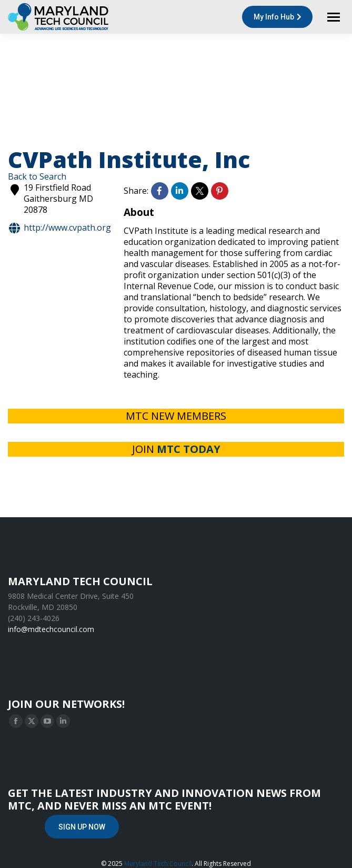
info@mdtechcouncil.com (51, 629)
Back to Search (37, 176)
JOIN (176, 449)
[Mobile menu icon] (334, 17)
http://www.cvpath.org (59, 228)
